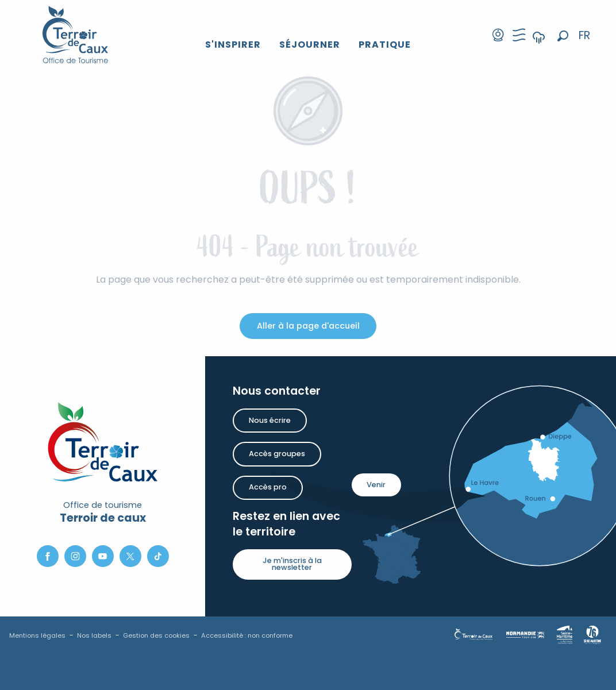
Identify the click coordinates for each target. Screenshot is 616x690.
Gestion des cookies (156, 635)
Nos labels (94, 635)
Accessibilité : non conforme (247, 635)
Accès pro (268, 487)
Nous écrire (270, 420)
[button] (563, 36)
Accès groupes (277, 454)
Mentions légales (37, 635)
